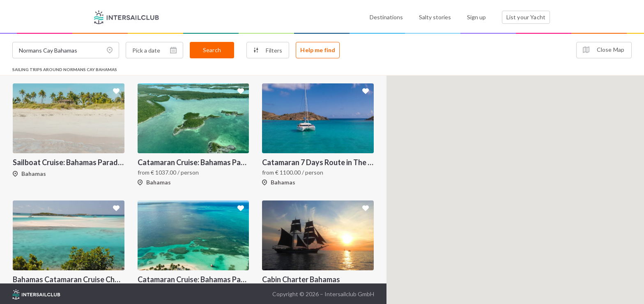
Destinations (386, 17)
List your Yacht (526, 17)
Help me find (318, 50)
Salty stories (435, 17)
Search (212, 50)
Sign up (476, 17)
